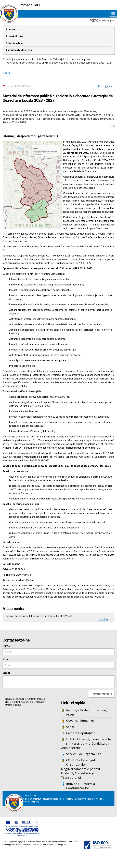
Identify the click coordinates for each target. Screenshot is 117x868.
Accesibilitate (14, 36)
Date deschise (15, 43)
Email (6, 659)
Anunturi (11, 29)
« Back (6, 73)
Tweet (112, 126)
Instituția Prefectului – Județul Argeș (88, 712)
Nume (6, 646)
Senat (70, 727)
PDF (99, 86)
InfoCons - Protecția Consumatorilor (81, 786)
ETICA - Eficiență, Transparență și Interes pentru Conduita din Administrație (86, 743)
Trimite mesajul (101, 694)
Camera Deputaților (81, 733)
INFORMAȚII (57, 59)
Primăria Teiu (39, 59)
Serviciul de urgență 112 (83, 754)
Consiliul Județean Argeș (16, 59)
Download (104, 619)
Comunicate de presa (19, 50)
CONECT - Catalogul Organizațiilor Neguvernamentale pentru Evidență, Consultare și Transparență (81, 769)
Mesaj (6, 673)
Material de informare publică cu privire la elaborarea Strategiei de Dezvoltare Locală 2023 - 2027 (59, 63)
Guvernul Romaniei (80, 721)
